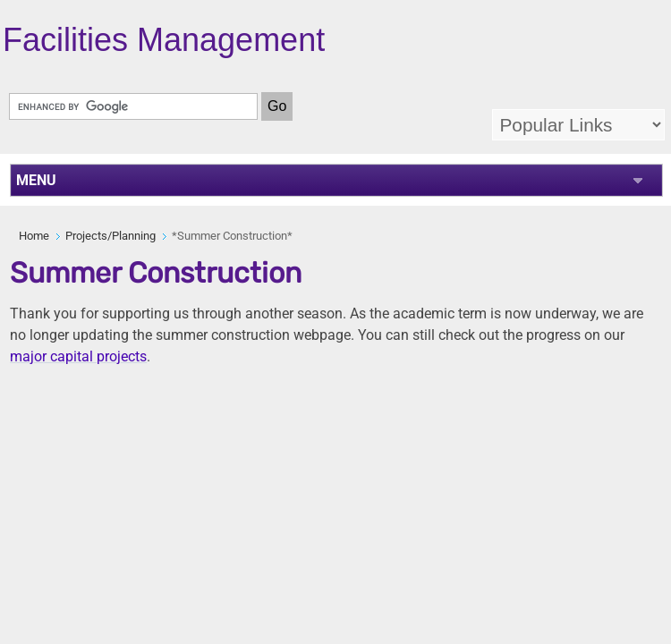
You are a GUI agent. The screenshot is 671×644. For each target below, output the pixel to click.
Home (34, 236)
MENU (36, 180)
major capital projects (78, 356)
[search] (133, 106)
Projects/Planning (110, 236)
